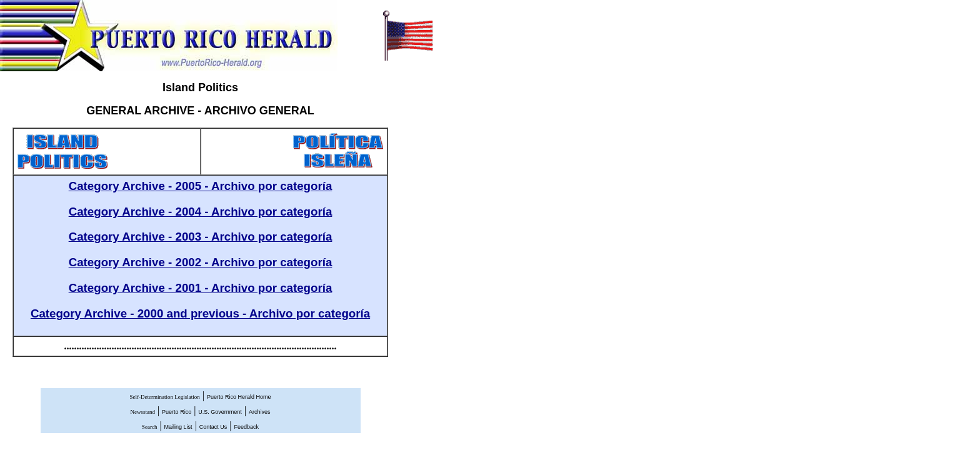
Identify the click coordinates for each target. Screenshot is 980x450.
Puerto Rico (177, 412)
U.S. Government (220, 412)
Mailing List (178, 427)
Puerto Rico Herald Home (239, 397)
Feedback (247, 427)
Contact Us (213, 427)
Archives (260, 412)
